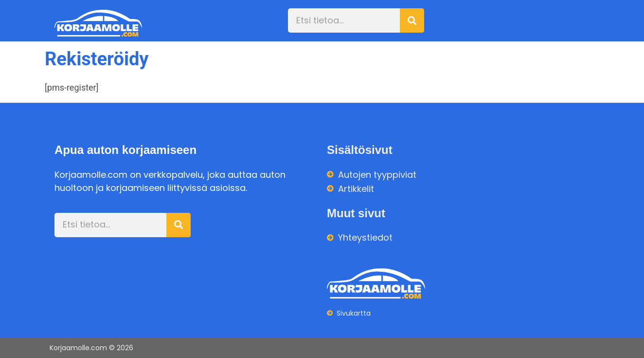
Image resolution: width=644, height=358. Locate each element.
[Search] (412, 20)
